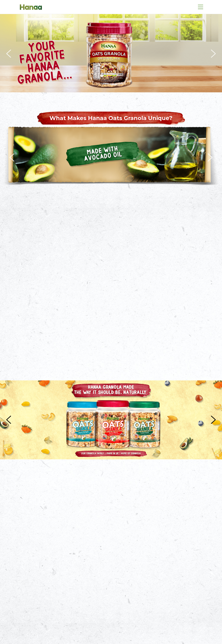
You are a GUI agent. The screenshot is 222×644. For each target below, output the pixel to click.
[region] (111, 54)
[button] (9, 54)
